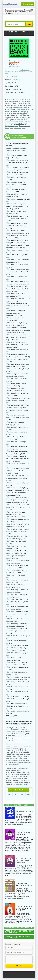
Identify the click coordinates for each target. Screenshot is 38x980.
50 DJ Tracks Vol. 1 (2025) (24, 811)
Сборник (17, 896)
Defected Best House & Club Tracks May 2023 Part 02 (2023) (24, 861)
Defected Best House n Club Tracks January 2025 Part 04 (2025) (19, 71)
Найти (29, 24)
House (16, 76)
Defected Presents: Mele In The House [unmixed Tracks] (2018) (24, 908)
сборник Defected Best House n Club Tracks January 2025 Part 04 (18, 937)
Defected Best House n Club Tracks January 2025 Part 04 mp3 (18, 932)
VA (32, 872)
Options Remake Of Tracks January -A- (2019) (24, 884)
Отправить (19, 966)
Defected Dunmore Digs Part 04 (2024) (24, 833)
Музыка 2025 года (20, 124)
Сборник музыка (20, 128)
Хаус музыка (9, 128)
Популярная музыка (12, 126)
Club (11, 76)
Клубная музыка (25, 126)
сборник (17, 80)
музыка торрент (22, 784)
